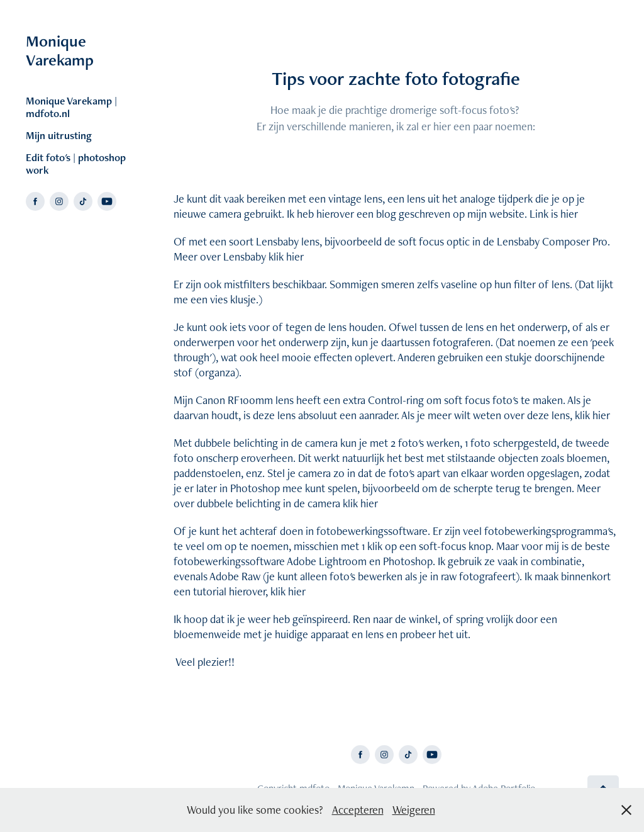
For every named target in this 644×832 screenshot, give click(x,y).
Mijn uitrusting (59, 135)
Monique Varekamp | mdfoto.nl (71, 107)
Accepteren (358, 810)
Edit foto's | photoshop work (76, 164)
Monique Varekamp (60, 50)
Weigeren (414, 810)
